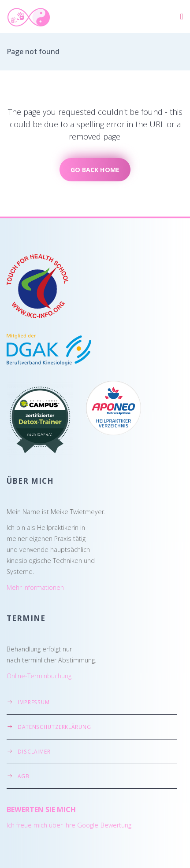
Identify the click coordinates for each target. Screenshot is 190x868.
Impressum (34, 702)
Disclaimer (34, 751)
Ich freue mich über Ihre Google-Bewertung (69, 825)
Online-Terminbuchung (39, 676)
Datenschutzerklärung (54, 727)
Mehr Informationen (35, 587)
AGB (24, 776)
